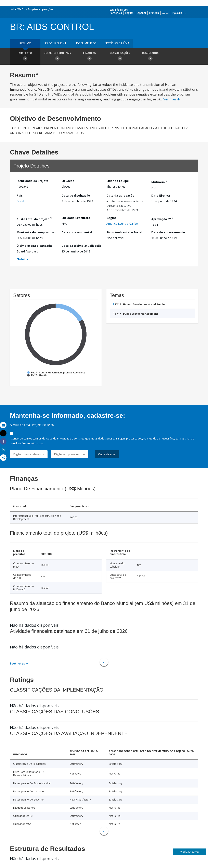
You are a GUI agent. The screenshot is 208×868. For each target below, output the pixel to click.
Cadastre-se (107, 454)
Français (154, 13)
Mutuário (159, 181)
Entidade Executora (76, 218)
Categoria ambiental (77, 232)
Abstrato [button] (25, 57)
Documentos (86, 43)
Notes (21, 259)
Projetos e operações (41, 9)
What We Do (18, 9)
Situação (68, 181)
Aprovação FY (162, 218)
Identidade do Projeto (33, 181)
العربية (166, 13)
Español (141, 13)
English (129, 13)
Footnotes (17, 663)
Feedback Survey (190, 852)
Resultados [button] (150, 57)
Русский (177, 13)
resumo (25, 43)
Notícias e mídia (117, 43)
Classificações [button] (120, 57)
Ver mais (172, 99)
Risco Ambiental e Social (124, 232)
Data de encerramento (168, 232)
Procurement (56, 43)
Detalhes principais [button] (57, 57)
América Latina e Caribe (122, 224)
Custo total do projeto (34, 218)
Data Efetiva (161, 195)
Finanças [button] (89, 57)
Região (112, 218)
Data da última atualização (82, 246)
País (20, 195)
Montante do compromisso (37, 232)
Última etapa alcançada (34, 246)
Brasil (20, 201)
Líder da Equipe (118, 181)
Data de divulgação (76, 195)
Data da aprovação (120, 195)
